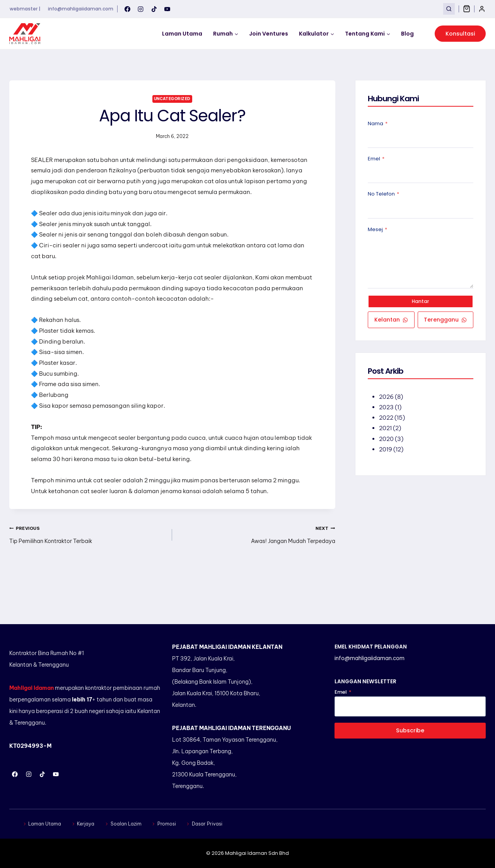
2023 (387, 409)
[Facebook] (127, 9)
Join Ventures (269, 34)
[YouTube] (167, 9)
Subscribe (410, 730)
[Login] (482, 9)
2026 (387, 399)
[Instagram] (141, 9)
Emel (376, 159)
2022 (387, 420)
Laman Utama (182, 34)
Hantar (421, 302)
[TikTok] (154, 9)
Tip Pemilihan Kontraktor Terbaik (88, 564)
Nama (378, 124)
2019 (386, 451)
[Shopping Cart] (467, 9)
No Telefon (383, 195)
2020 (387, 440)
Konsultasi (460, 34)
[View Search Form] (449, 9)
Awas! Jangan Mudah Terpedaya (256, 564)
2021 (386, 430)
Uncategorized (172, 99)
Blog (407, 34)
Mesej (377, 230)
